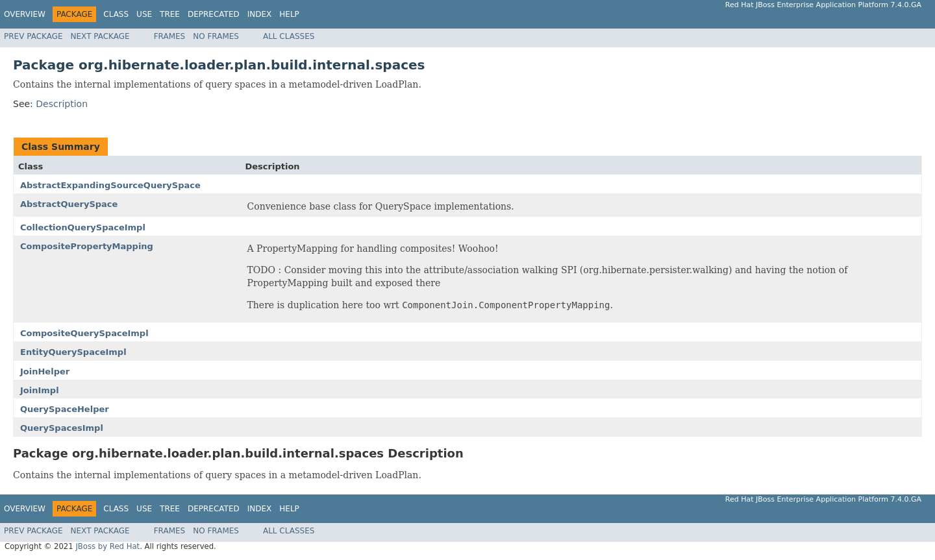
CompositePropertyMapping (87, 246)
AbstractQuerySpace (69, 204)
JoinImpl (40, 390)
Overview (25, 14)
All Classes (289, 36)
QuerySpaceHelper (65, 409)
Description (62, 104)
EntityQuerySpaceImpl (73, 352)
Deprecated (214, 14)
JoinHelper (45, 371)
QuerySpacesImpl (62, 428)
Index (260, 14)
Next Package (100, 36)
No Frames (216, 36)
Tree (170, 14)
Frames (170, 36)
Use (144, 14)
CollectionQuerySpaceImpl (83, 227)
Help (289, 14)
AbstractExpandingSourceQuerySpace (110, 185)
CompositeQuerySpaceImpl (84, 333)
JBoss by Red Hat (107, 546)
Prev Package (33, 36)
